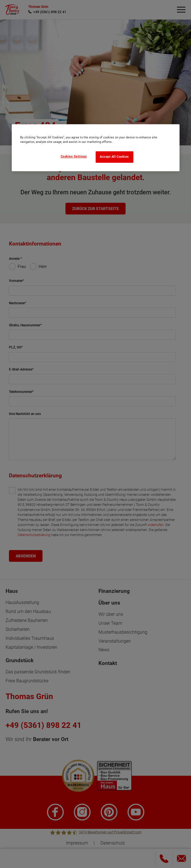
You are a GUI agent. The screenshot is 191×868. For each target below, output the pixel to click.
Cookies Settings (74, 156)
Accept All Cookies (114, 157)
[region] (96, 148)
